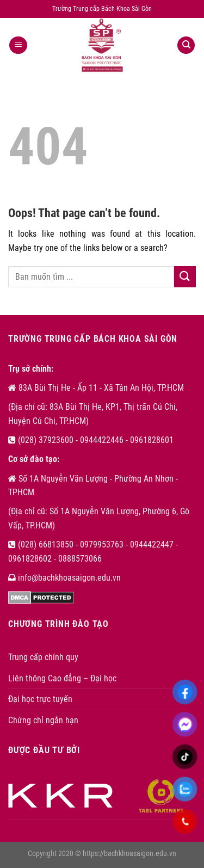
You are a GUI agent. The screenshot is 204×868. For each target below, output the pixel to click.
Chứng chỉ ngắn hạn (43, 720)
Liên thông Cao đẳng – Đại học (62, 678)
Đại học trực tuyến (40, 699)
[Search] (186, 45)
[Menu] (18, 45)
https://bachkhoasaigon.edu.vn (129, 854)
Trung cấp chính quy (43, 657)
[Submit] (185, 277)
